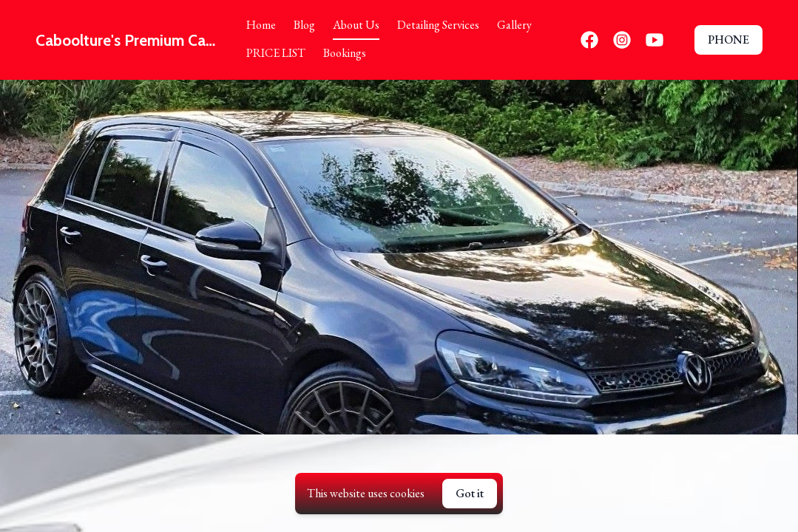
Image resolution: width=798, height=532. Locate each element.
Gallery (514, 25)
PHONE (728, 40)
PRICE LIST (276, 53)
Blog (304, 25)
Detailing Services (438, 25)
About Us (356, 25)
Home (261, 25)
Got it (470, 493)
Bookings (345, 53)
